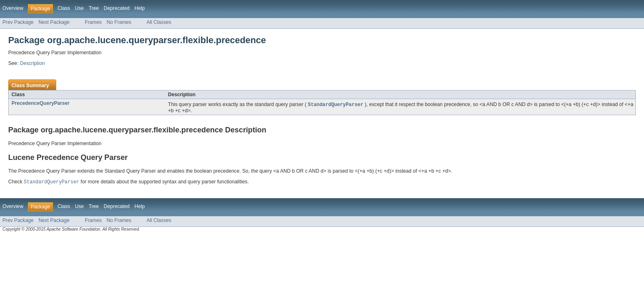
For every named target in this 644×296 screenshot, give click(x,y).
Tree (94, 8)
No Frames (119, 22)
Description (32, 63)
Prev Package (18, 22)
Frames (93, 22)
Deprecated (117, 8)
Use (79, 8)
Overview (13, 8)
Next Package (54, 22)
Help (139, 8)
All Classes (159, 22)
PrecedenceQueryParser (40, 103)
